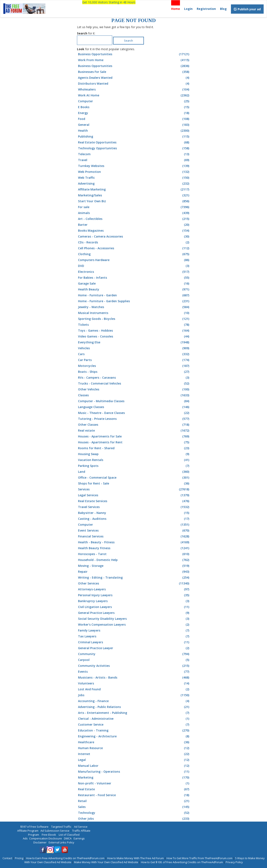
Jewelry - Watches (134, 307)
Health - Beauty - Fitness (134, 542)
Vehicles (134, 348)
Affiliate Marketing (134, 189)
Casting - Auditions (134, 519)
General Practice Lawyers (134, 613)
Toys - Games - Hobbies (134, 331)
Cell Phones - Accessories (134, 248)
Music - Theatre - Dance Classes (134, 413)
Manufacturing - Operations (134, 772)
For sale (134, 207)
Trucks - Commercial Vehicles (134, 383)
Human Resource (134, 748)
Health (134, 131)
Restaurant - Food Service (134, 795)
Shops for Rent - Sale (134, 483)
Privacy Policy (234, 862)
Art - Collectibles (134, 219)
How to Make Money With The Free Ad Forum (135, 858)
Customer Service (134, 725)
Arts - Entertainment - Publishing (134, 713)
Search (128, 41)
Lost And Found (134, 689)
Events (134, 672)
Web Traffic (134, 178)
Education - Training (134, 730)
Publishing (134, 137)
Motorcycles (134, 366)
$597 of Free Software (34, 827)
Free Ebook (49, 835)
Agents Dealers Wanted (134, 78)
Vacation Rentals (134, 460)
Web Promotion (134, 172)
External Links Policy (61, 842)
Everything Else (134, 342)
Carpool (134, 660)
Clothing (134, 254)
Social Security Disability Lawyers (134, 619)
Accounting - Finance (134, 701)
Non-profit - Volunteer (134, 783)
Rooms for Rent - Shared (134, 448)
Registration (206, 9)
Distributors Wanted (134, 84)
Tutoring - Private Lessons (134, 419)
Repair (134, 572)
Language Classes (134, 407)
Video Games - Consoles (134, 336)
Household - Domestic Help (134, 560)
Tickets (134, 325)
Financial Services (134, 536)
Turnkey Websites (134, 166)
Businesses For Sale (134, 72)
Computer (134, 101)
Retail (134, 801)
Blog (223, 9)
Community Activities (134, 666)
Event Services (134, 531)
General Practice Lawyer (134, 648)
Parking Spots (134, 466)
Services (134, 489)
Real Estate (134, 789)
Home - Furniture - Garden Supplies (134, 301)
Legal (134, 760)
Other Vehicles (134, 389)
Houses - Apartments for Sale (134, 436)
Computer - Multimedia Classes (134, 401)
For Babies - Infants (134, 278)
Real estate (134, 431)
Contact (7, 858)
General (134, 125)
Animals (134, 213)
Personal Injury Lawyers (134, 595)
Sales (134, 807)
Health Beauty (134, 289)
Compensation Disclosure (46, 838)
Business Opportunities (134, 54)
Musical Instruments (134, 313)
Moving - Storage (134, 566)
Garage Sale (134, 284)
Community (134, 654)
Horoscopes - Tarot (134, 554)
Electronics (134, 272)
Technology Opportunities (134, 148)
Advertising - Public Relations (134, 707)
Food (134, 119)
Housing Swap (134, 454)
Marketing (134, 777)
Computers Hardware (134, 260)
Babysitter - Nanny (134, 513)
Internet (134, 754)
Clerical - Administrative (134, 719)
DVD (134, 266)
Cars (134, 354)
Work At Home (134, 95)
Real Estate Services (134, 501)
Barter (134, 225)
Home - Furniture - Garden (134, 295)
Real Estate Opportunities (134, 142)
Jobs (134, 695)
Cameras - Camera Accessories (134, 236)
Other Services (134, 583)
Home (176, 9)
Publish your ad (247, 9)
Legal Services (134, 495)
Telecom (134, 154)
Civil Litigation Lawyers (134, 607)
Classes (134, 395)
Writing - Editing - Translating (134, 578)
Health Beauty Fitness (134, 548)
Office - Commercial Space (134, 478)
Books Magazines (134, 231)
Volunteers (134, 683)
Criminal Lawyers (134, 642)
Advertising (134, 184)
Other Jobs (134, 819)
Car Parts (134, 360)
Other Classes (134, 425)
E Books (134, 107)
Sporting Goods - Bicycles (134, 319)
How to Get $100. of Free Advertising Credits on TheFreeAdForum (182, 862)
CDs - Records (134, 242)
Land (134, 472)
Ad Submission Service (55, 831)
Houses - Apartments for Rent (134, 442)
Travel (134, 160)
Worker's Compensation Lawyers (134, 625)
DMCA (68, 838)
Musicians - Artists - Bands (134, 678)
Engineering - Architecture (134, 736)
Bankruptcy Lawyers (134, 601)
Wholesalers (134, 89)
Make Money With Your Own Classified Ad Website (106, 862)
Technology (134, 813)
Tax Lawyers (134, 636)
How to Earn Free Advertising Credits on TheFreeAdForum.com (65, 858)
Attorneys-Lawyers (134, 589)
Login (188, 9)
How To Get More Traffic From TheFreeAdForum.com (199, 858)
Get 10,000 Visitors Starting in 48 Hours (109, 2)
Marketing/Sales (134, 195)
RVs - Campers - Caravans (134, 378)
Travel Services (134, 507)
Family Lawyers (134, 630)
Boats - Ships (134, 372)
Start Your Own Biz (134, 201)
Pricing (19, 858)
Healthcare (134, 742)
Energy (134, 113)
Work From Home (134, 60)
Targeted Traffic (61, 827)
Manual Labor (134, 766)
